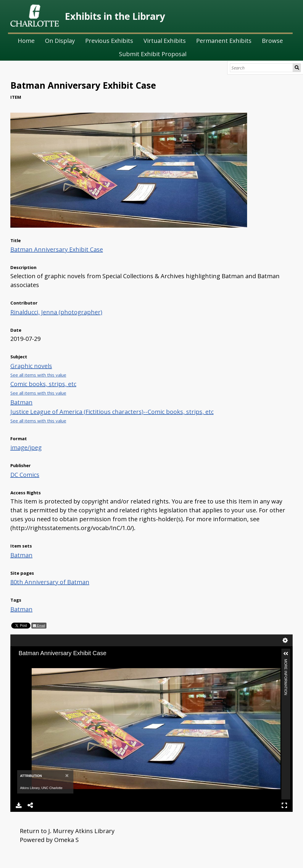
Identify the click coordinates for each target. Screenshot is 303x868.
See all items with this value (38, 375)
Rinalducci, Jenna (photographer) (56, 312)
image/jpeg (26, 447)
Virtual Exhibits (165, 41)
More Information (286, 661)
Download (19, 805)
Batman (21, 402)
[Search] (261, 68)
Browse (272, 41)
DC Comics (25, 475)
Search (297, 68)
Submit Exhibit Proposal (153, 54)
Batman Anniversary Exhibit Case (57, 249)
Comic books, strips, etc (43, 384)
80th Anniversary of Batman (50, 582)
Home (26, 41)
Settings (285, 640)
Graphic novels (31, 366)
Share (30, 805)
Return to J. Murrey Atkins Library (67, 831)
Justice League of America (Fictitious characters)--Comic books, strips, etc (112, 412)
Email (41, 626)
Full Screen (284, 805)
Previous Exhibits (109, 41)
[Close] (67, 775)
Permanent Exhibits (224, 41)
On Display (60, 41)
